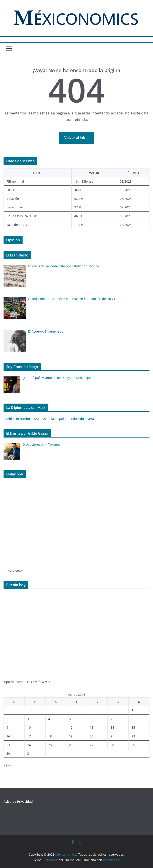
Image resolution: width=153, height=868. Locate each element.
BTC (30, 682)
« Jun (7, 765)
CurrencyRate (14, 571)
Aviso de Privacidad (18, 802)
